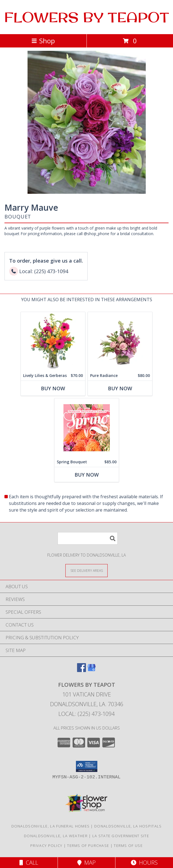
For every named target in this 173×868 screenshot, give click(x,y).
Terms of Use (128, 846)
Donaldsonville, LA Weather (56, 836)
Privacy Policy (46, 846)
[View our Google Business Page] (92, 670)
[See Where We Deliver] (86, 570)
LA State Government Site (121, 836)
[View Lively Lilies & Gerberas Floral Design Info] (53, 341)
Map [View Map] (86, 863)
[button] (87, 766)
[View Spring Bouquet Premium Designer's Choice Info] (87, 428)
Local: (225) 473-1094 (86, 714)
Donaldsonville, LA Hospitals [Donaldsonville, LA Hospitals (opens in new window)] (128, 826)
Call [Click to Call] (29, 863)
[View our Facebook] (81, 670)
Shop (43, 41)
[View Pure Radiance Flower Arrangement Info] (120, 341)
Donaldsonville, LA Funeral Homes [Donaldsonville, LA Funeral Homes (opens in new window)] (51, 826)
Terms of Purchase (88, 846)
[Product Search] (88, 538)
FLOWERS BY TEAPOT (87, 17)
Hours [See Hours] (144, 863)
